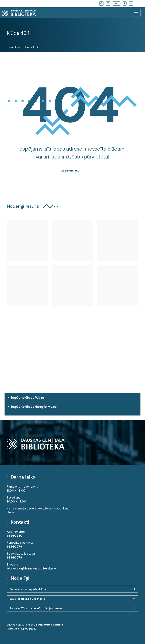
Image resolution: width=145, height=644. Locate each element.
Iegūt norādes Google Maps (73, 409)
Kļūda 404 (32, 47)
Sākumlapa (14, 47)
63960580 (15, 536)
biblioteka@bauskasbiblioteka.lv (31, 568)
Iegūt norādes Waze (28, 398)
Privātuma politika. (51, 625)
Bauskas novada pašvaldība (28, 589)
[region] (72, 359)
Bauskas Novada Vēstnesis (27, 599)
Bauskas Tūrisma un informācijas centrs (36, 608)
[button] (125, 3)
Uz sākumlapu (72, 171)
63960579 (14, 547)
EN (116, 3)
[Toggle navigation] (136, 13)
